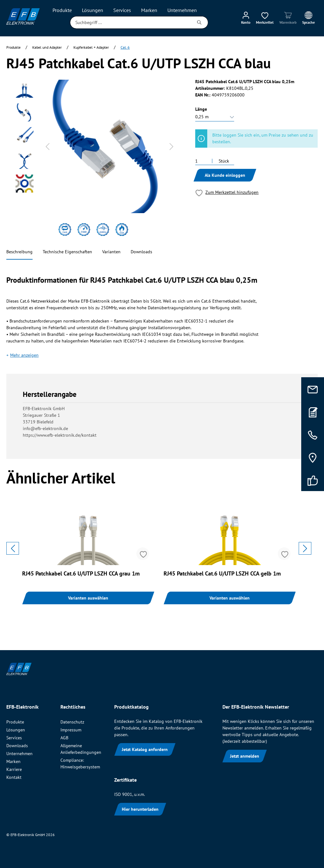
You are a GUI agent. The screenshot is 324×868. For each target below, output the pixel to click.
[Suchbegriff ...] (131, 22)
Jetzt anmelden (245, 756)
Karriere (14, 769)
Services (14, 738)
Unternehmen (19, 754)
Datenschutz (72, 722)
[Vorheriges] (47, 147)
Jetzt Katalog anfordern (145, 749)
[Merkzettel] (265, 18)
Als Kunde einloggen (225, 175)
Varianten (111, 252)
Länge (201, 109)
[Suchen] (199, 22)
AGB (64, 738)
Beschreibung (19, 252)
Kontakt (14, 777)
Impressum (71, 730)
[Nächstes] (171, 147)
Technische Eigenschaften (67, 252)
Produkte (15, 722)
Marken (13, 761)
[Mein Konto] (246, 18)
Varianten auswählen (88, 598)
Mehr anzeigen (24, 355)
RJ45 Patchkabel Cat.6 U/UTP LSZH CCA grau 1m (81, 574)
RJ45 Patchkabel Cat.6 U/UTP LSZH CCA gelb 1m (222, 574)
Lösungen (16, 730)
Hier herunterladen (140, 809)
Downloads (141, 252)
